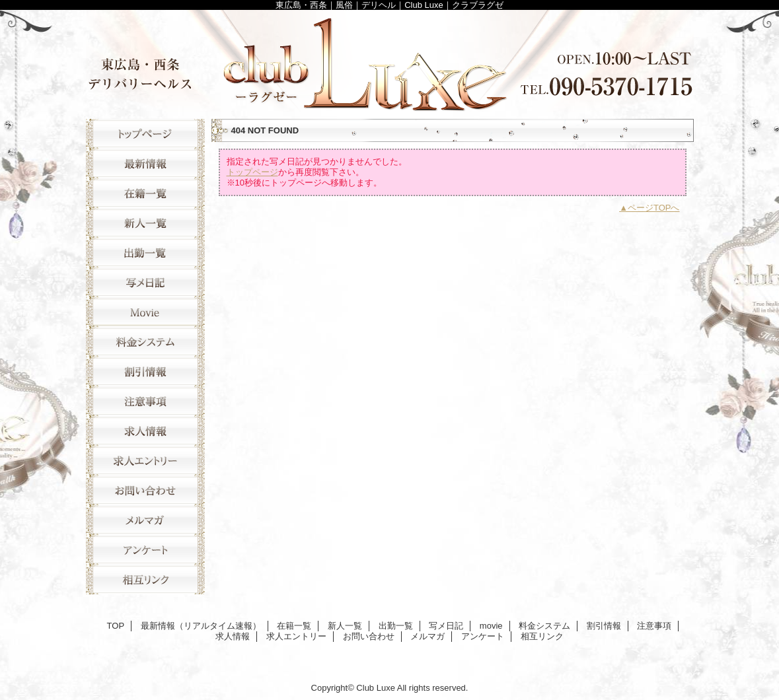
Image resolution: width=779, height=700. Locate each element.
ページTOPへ (654, 208)
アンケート (145, 550)
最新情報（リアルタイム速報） (145, 163)
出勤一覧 (145, 253)
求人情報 (145, 431)
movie (145, 312)
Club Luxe (390, 61)
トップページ (252, 172)
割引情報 (145, 371)
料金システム (145, 342)
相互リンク (145, 579)
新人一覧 (145, 223)
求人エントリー (145, 461)
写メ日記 (145, 282)
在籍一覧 (145, 193)
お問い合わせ (145, 490)
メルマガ (145, 520)
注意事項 (145, 401)
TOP (145, 134)
